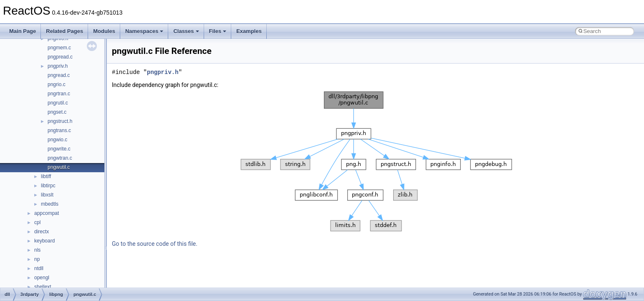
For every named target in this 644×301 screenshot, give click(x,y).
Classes (186, 31)
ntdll (39, 268)
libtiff (46, 176)
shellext (43, 287)
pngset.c (57, 112)
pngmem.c (59, 48)
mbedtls (50, 204)
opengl (42, 278)
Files (218, 31)
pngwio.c (57, 140)
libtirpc (48, 186)
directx (42, 232)
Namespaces (144, 31)
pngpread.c (60, 57)
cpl (37, 222)
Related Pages (64, 31)
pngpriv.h (58, 66)
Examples (249, 31)
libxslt (47, 195)
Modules (104, 31)
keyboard (44, 241)
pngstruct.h (60, 121)
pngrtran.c (59, 94)
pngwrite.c (59, 149)
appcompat (47, 213)
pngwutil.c (59, 167)
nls (37, 250)
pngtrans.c (59, 130)
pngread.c (59, 75)
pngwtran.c (60, 158)
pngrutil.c (58, 103)
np (37, 259)
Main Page (23, 31)
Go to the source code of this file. (155, 244)
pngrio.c (57, 84)
